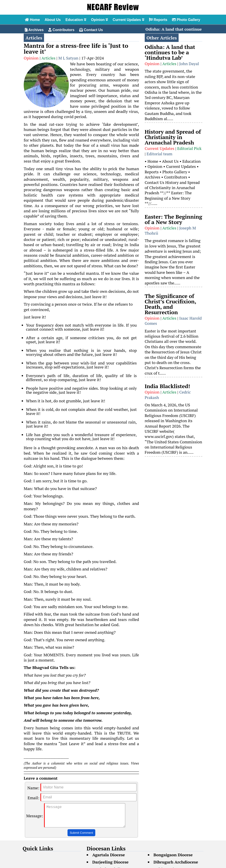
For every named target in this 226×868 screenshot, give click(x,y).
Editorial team (159, 154)
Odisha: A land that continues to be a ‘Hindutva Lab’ (170, 52)
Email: (33, 798)
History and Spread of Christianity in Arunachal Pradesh (173, 137)
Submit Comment (81, 837)
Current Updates (128, 20)
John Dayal (189, 64)
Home (32, 20)
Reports (158, 20)
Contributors (61, 30)
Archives (34, 30)
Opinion (99, 20)
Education (76, 20)
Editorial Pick (189, 148)
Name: (33, 788)
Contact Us (91, 30)
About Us (53, 20)
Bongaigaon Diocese (173, 859)
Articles (48, 58)
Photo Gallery (186, 20)
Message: (35, 818)
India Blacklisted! (167, 386)
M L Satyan (68, 58)
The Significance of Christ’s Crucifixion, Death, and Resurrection (170, 304)
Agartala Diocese (109, 859)
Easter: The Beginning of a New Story (174, 219)
